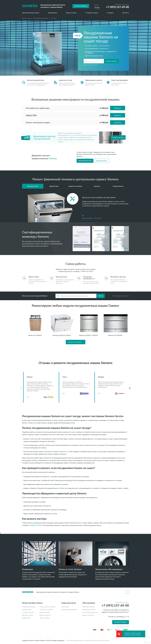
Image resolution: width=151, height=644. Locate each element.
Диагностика (54, 186)
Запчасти (97, 186)
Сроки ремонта (118, 186)
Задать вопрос (102, 161)
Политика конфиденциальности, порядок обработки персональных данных (88, 640)
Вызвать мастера (118, 137)
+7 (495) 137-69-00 (86, 271)
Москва (97, 7)
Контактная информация (69, 610)
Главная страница (27, 18)
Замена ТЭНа (31, 115)
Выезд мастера (33, 186)
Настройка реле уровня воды (38, 108)
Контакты (126, 13)
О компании (65, 607)
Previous (21, 388)
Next (130, 388)
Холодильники (27, 610)
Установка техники (92, 13)
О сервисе (110, 13)
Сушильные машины (46, 610)
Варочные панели (28, 615)
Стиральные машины (29, 607)
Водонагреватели (45, 615)
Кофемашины (53, 13)
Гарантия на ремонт (75, 186)
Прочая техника (71, 13)
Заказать (118, 108)
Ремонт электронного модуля (38, 122)
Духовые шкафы (45, 612)
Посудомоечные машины (41, 18)
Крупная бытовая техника (31, 13)
